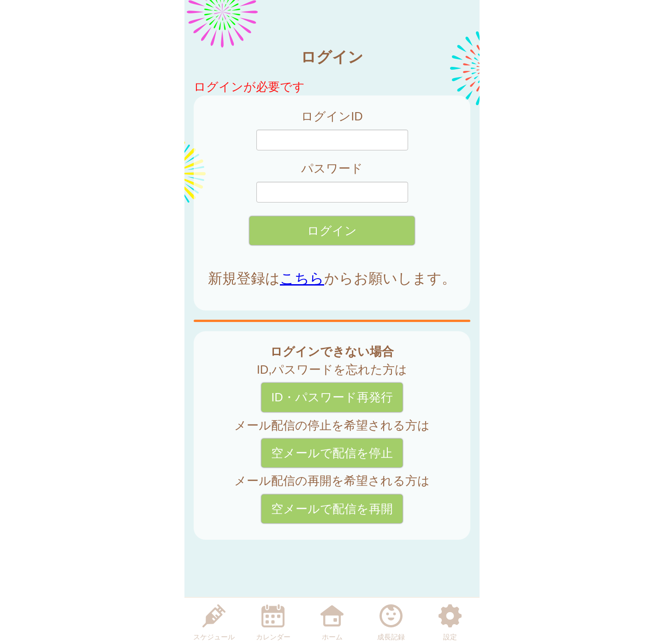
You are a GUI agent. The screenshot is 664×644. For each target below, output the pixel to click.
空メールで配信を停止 (332, 453)
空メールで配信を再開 (332, 509)
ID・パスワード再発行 (332, 397)
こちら (302, 278)
